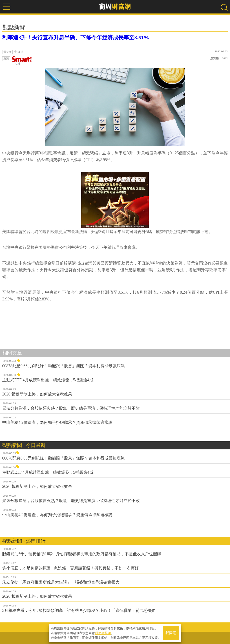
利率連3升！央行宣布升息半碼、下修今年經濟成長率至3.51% (76, 38)
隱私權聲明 (103, 633)
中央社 (22, 61)
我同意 (171, 633)
